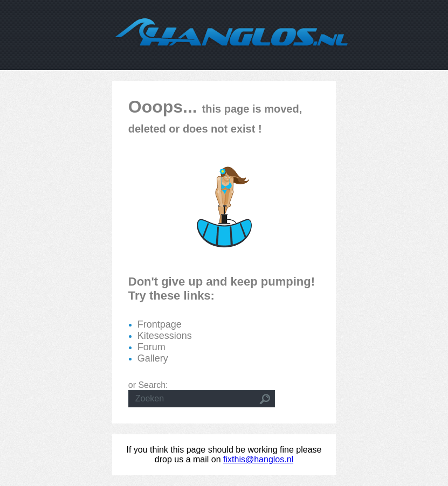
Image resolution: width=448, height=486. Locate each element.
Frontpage (160, 324)
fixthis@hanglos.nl (258, 459)
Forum (151, 347)
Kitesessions (165, 336)
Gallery (153, 358)
